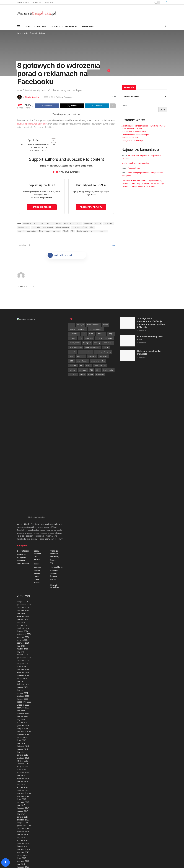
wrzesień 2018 (23, 572)
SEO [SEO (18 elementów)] (98, 370)
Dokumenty (82, 859)
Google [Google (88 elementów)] (111, 334)
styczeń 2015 (23, 684)
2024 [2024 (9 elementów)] (72, 325)
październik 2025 (24, 413)
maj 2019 (21, 551)
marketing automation (27, 231)
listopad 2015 (23, 654)
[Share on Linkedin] (97, 106)
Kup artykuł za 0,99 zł (40, 151)
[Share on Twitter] (72, 106)
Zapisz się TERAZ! (42, 207)
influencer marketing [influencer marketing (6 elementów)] (104, 339)
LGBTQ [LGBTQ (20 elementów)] (106, 348)
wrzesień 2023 (23, 469)
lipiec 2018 (22, 578)
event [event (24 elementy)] (91, 334)
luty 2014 (21, 716)
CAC (42, 224)
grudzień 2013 (23, 722)
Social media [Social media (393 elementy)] (108, 370)
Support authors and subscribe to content (38, 145)
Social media (82, 231)
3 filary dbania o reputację (132, 141)
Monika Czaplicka (23, 2)
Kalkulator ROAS (37, 2)
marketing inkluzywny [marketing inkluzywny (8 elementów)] (103, 352)
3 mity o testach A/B (130, 138)
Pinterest (37, 381)
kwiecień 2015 (23, 675)
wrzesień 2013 (23, 731)
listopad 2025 (23, 410)
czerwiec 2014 (23, 704)
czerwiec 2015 (23, 669)
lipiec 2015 (22, 666)
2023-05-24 (49, 97)
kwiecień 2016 (23, 639)
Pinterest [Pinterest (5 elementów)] (73, 366)
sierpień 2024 (23, 448)
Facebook (34, 33)
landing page (24, 228)
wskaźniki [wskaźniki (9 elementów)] (100, 375)
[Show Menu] (18, 26)
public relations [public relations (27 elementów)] (100, 366)
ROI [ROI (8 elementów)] (91, 370)
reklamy (57, 231)
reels (48, 231)
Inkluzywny (87, 26)
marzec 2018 (23, 589)
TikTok (36, 385)
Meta (41, 231)
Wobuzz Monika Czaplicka (28, 332)
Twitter (36, 388)
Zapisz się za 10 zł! (40, 148)
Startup (53, 387)
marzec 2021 (23, 495)
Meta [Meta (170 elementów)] (72, 357)
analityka (27, 224)
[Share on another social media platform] (113, 106)
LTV (92, 228)
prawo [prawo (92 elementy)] (88, 366)
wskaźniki (102, 231)
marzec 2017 (23, 619)
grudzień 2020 (23, 504)
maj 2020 (21, 519)
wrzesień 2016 (23, 637)
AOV (36, 224)
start (27, 26)
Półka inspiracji (23, 372)
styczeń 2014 (23, 719)
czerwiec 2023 (23, 477)
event (79, 224)
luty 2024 (21, 460)
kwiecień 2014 (23, 710)
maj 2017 (21, 613)
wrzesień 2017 (23, 604)
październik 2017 (24, 601)
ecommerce (69, 224)
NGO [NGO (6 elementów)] (72, 361)
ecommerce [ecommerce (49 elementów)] (74, 334)
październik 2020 (24, 510)
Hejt (52, 371)
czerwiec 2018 (23, 581)
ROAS (65, 231)
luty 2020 (21, 528)
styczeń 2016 (23, 648)
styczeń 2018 (23, 595)
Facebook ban (143, 163)
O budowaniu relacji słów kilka (134, 132)
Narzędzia (21, 366)
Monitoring (21, 368)
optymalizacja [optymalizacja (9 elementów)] (82, 361)
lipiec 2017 (22, 607)
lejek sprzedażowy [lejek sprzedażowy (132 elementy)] (93, 348)
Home (19, 33)
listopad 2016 (23, 631)
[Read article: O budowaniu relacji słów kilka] (128, 341)
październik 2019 (24, 539)
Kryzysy (53, 368)
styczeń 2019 (23, 563)
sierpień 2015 (23, 663)
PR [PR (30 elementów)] (81, 366)
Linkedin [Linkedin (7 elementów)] (73, 352)
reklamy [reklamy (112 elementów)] (73, 370)
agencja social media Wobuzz (55, 859)
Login (56, 172)
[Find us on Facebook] (164, 2)
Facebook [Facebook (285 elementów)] (101, 334)
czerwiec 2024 (23, 451)
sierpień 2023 (23, 472)
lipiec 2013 (22, 737)
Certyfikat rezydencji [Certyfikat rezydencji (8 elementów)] (78, 330)
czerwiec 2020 (23, 516)
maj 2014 (21, 707)
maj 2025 (21, 421)
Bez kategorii (23, 359)
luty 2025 (21, 430)
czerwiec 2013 (23, 740)
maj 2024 (21, 454)
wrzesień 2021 (23, 483)
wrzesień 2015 (23, 660)
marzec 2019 (23, 557)
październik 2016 (24, 634)
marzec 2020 (23, 525)
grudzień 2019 (23, 533)
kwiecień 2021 (23, 492)
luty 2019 (21, 560)
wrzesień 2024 (23, 445)
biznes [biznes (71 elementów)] (105, 325)
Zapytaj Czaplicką (55, 394)
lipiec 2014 (22, 701)
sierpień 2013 (23, 734)
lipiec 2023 (22, 475)
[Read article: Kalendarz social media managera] (128, 356)
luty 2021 (21, 498)
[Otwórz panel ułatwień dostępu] (6, 862)
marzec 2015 (23, 678)
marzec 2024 (23, 457)
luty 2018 (21, 592)
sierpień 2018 (23, 575)
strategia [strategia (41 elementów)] (73, 375)
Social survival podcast (146, 859)
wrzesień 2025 (23, 416)
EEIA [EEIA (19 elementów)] (84, 334)
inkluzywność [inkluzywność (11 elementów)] (75, 343)
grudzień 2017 (23, 598)
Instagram (108, 224)
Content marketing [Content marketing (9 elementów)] (96, 330)
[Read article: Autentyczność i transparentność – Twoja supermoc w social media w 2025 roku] (128, 323)
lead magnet (48, 228)
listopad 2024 (23, 439)
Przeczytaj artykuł (91, 207)
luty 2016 (21, 645)
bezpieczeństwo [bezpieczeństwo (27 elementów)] (93, 325)
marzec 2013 (23, 743)
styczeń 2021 (23, 501)
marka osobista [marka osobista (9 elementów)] (85, 352)
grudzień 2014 (23, 687)
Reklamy (40, 26)
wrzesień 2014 (23, 696)
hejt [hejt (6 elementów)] (81, 339)
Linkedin (37, 378)
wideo (93, 231)
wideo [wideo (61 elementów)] (91, 375)
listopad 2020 (23, 507)
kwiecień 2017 (23, 616)
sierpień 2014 (23, 698)
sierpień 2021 (23, 486)
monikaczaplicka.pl (52, 332)
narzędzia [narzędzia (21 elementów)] (92, 357)
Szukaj (124, 106)
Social (54, 26)
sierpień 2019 (23, 545)
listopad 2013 (23, 725)
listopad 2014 (23, 690)
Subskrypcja (49, 2)
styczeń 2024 (23, 463)
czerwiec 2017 (23, 610)
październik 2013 (24, 728)
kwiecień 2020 (23, 522)
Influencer (54, 362)
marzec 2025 (23, 427)
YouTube (37, 391)
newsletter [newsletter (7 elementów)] (103, 357)
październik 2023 (24, 466)
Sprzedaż (54, 381)
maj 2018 (21, 584)
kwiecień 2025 (23, 424)
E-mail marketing (54, 224)
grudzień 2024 (23, 436)
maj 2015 (21, 672)
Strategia (69, 26)
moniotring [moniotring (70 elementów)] (81, 357)
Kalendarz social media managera (136, 135)
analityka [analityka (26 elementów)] (80, 325)
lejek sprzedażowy (80, 228)
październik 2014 (24, 693)
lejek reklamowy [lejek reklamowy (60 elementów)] (76, 348)
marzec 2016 (23, 643)
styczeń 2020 (23, 530)
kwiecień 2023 (23, 480)
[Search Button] (166, 26)
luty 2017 (21, 622)
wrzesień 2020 (23, 513)
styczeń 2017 (23, 625)
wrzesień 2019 (23, 542)
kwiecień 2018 (23, 586)
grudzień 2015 (23, 651)
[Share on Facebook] (47, 106)
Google (98, 224)
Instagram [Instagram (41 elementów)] (87, 343)
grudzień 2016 (23, 628)
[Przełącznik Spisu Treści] (52, 141)
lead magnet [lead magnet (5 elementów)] (108, 343)
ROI (72, 231)
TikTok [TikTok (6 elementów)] (82, 375)
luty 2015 (21, 681)
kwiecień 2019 (23, 554)
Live (35, 364)
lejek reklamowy (62, 228)
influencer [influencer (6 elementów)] (89, 339)
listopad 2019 (23, 536)
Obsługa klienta (56, 375)
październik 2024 (24, 442)
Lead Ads (36, 228)
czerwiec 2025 (23, 418)
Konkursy (21, 362)
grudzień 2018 (23, 566)
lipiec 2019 (22, 548)
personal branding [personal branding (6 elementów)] (98, 361)
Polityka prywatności (112, 859)
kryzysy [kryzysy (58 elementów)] (97, 343)
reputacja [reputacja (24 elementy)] (83, 370)
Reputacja (54, 378)
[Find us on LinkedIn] (166, 2)
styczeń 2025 (23, 433)
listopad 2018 (23, 569)
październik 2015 (24, 657)
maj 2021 (21, 489)
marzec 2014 (23, 713)
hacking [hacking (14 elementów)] (73, 339)
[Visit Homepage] (37, 14)
